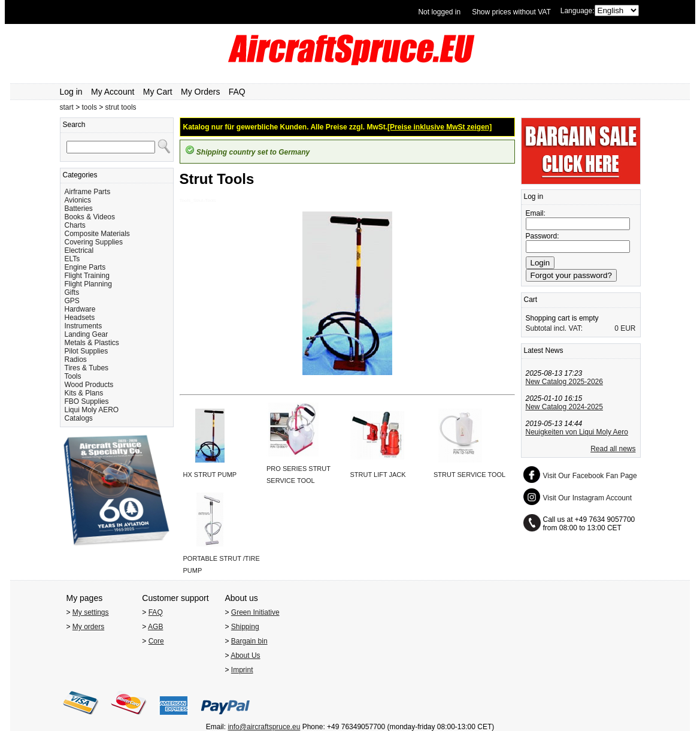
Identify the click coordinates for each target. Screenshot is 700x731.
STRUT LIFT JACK (378, 475)
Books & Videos (90, 217)
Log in (71, 92)
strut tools (121, 107)
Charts (75, 225)
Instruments (84, 326)
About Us (245, 656)
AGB (155, 627)
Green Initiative (255, 612)
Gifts (72, 292)
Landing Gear (87, 334)
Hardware (80, 309)
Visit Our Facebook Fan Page (590, 476)
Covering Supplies (94, 242)
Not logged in (439, 12)
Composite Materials (97, 234)
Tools (73, 376)
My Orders (200, 92)
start (67, 107)
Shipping (245, 627)
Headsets (80, 318)
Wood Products (89, 385)
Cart (531, 300)
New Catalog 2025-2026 (564, 382)
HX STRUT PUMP (210, 475)
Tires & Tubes (87, 368)
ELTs (72, 259)
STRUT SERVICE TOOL (469, 475)
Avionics (78, 200)
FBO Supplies (87, 401)
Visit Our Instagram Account (588, 498)
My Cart (158, 92)
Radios (76, 360)
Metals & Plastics (92, 343)
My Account (113, 92)
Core (156, 641)
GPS (72, 301)
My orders (88, 627)
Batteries (79, 209)
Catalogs (79, 418)
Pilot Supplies (87, 351)
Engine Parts (85, 267)
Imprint (242, 670)
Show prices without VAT (511, 12)
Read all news (613, 449)
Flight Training (87, 276)
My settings (91, 612)
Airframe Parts (88, 192)
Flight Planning (88, 284)
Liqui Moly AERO (92, 410)
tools (90, 107)
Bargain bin (249, 641)
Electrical (79, 250)
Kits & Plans (84, 393)
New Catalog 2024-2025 (564, 407)
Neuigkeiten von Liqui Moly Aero (577, 432)
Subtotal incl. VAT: (554, 328)
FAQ (237, 92)
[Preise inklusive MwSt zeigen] (440, 127)
